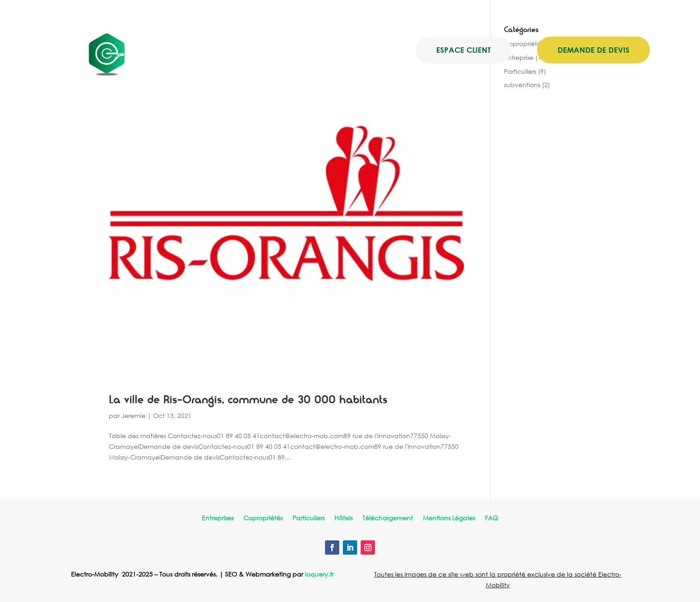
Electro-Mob (317, 50)
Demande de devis (594, 50)
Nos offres (258, 50)
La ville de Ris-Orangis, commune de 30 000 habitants (248, 400)
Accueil (217, 50)
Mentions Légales (449, 518)
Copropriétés (263, 518)
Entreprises (218, 518)
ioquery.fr (319, 574)
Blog (366, 50)
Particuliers (308, 518)
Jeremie (133, 416)
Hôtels (344, 518)
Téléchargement (388, 518)
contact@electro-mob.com (332, 15)
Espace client (463, 50)
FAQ (491, 518)
